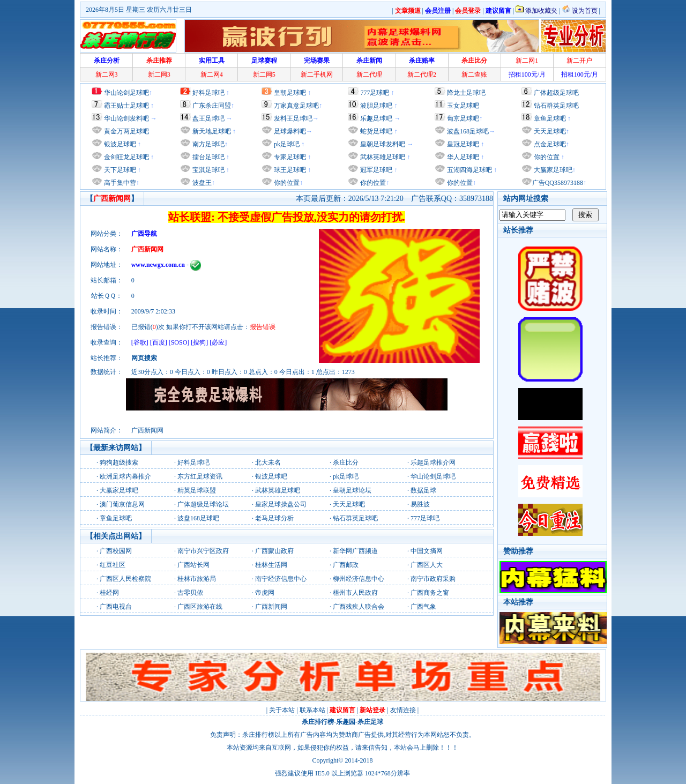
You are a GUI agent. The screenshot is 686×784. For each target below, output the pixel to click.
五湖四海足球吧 (469, 170)
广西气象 (423, 607)
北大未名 (268, 462)
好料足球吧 (208, 93)
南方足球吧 (208, 144)
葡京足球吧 (463, 118)
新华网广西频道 (355, 551)
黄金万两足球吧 (126, 131)
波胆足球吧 (376, 106)
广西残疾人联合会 (359, 607)
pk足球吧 (286, 144)
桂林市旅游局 (197, 579)
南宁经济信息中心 (281, 579)
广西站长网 (193, 565)
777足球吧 (375, 93)
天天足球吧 (549, 131)
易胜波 (420, 504)
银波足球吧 (120, 144)
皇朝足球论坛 (352, 490)
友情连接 (403, 710)
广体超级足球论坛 (203, 504)
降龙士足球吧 (466, 93)
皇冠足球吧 (462, 144)
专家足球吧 (289, 157)
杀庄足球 (370, 722)
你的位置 (286, 183)
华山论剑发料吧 (126, 118)
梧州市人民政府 (355, 593)
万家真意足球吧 (296, 106)
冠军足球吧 (375, 170)
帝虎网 (265, 593)
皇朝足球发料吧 (382, 144)
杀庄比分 (346, 462)
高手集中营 (119, 183)
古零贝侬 (190, 593)
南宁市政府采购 (433, 579)
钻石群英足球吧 (556, 106)
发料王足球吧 (293, 118)
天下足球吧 (119, 170)
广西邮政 (346, 565)
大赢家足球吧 (552, 170)
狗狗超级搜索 (119, 462)
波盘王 (201, 183)
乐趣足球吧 (376, 118)
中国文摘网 (427, 551)
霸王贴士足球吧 (126, 106)
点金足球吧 (549, 144)
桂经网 (109, 593)
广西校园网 (116, 551)
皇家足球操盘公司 (281, 504)
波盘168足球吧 (468, 131)
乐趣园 (346, 722)
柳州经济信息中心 (359, 579)
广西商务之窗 (430, 593)
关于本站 (282, 710)
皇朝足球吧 (290, 93)
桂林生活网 (271, 565)
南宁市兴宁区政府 (203, 551)
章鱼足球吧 (550, 118)
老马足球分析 (274, 518)
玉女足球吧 (463, 106)
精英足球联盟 (197, 490)
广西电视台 (116, 607)
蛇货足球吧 (377, 131)
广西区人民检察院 (125, 579)
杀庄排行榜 (318, 722)
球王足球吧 (289, 170)
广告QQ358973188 (558, 183)
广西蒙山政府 (274, 551)
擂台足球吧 (208, 157)
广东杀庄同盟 (212, 106)
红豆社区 (113, 565)
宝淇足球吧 (208, 170)
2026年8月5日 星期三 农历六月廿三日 (139, 10)
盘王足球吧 (208, 118)
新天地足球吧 (211, 131)
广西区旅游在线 (200, 607)
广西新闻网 (271, 607)
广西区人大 (427, 565)
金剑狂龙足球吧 (126, 157)
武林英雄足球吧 (382, 157)
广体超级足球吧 (556, 93)
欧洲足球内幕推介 (125, 476)
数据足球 (423, 490)
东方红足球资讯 (200, 476)
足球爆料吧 (290, 131)
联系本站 (312, 710)
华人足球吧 (462, 157)
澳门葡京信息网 (122, 504)
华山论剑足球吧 (126, 93)
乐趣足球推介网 (433, 462)
